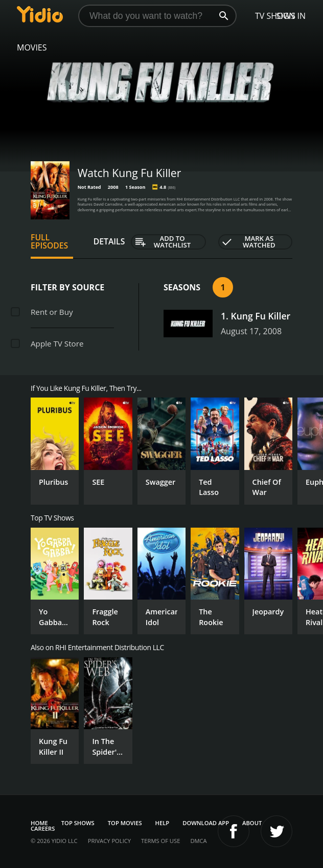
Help (163, 823)
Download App (206, 823)
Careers (43, 828)
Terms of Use (160, 841)
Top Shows (78, 823)
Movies (32, 47)
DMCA (198, 841)
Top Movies (125, 823)
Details (109, 241)
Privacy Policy (109, 841)
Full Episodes (49, 241)
